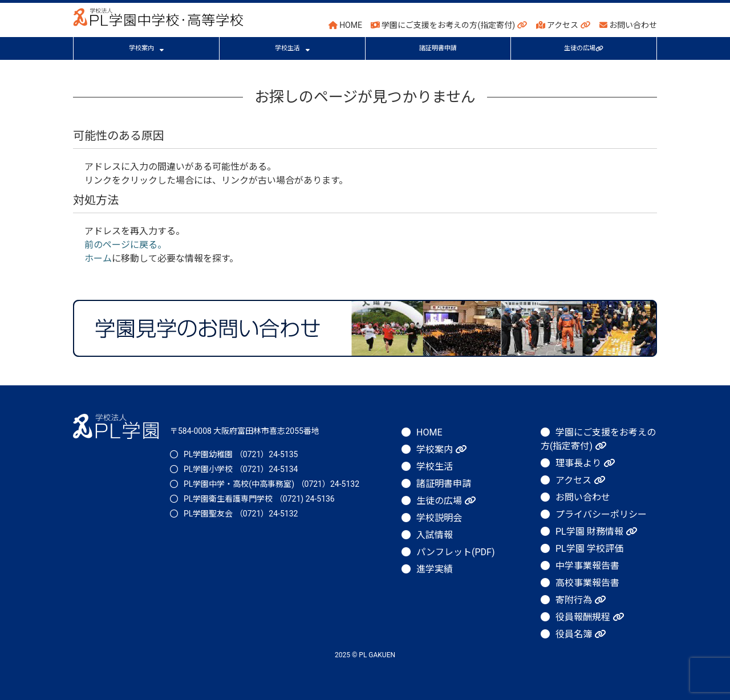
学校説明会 (439, 518)
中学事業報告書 (587, 566)
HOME (345, 25)
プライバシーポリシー (601, 514)
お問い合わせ (628, 25)
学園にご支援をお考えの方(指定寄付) (449, 25)
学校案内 (146, 48)
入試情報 (435, 535)
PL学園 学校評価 (589, 549)
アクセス (563, 25)
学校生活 (292, 48)
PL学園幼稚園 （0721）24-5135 (241, 454)
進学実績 (435, 569)
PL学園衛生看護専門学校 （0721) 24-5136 (259, 499)
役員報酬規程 (590, 617)
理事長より (585, 463)
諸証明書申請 (438, 48)
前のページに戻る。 (125, 245)
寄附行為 (581, 600)
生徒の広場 (584, 48)
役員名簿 (581, 634)
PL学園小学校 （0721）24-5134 (241, 469)
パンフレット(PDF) (455, 552)
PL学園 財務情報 (596, 532)
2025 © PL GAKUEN (365, 655)
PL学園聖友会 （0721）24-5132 (241, 514)
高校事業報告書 (587, 583)
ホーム (98, 259)
